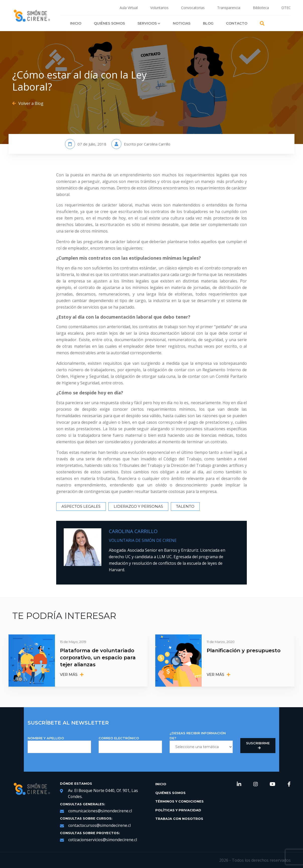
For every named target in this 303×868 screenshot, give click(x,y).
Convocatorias (193, 8)
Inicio (76, 23)
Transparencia (229, 8)
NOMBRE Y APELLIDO (59, 744)
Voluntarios (159, 8)
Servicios (149, 23)
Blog (208, 23)
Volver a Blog (28, 103)
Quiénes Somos (109, 23)
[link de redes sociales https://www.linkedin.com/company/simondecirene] (239, 784)
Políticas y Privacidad (178, 810)
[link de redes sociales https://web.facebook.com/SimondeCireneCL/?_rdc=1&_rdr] (289, 784)
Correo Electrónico (130, 744)
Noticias (182, 23)
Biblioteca (261, 8)
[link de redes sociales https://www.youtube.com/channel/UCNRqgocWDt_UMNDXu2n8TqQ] (273, 784)
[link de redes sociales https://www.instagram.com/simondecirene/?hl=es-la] (256, 784)
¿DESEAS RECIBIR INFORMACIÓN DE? (201, 742)
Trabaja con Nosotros (179, 818)
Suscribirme (258, 745)
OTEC (286, 8)
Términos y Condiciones (179, 801)
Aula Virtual (129, 8)
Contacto (237, 23)
